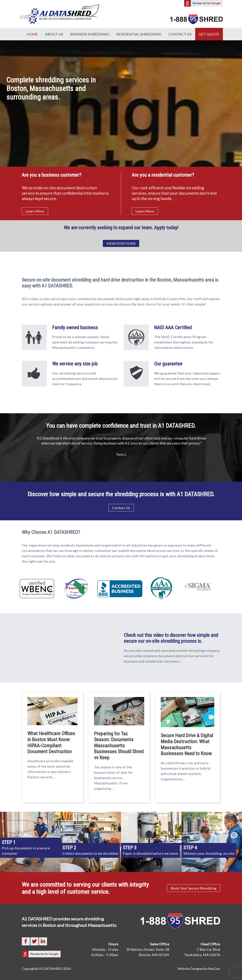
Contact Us (180, 34)
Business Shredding (90, 34)
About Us (54, 34)
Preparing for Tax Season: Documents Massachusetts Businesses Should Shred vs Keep (119, 746)
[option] (121, 440)
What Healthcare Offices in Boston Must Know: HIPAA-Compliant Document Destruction (51, 742)
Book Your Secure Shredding (194, 888)
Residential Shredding (139, 34)
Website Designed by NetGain (199, 969)
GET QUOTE (209, 34)
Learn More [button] (35, 211)
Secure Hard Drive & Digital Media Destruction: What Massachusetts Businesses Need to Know (187, 744)
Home (32, 34)
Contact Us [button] (121, 508)
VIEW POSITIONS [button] (121, 243)
